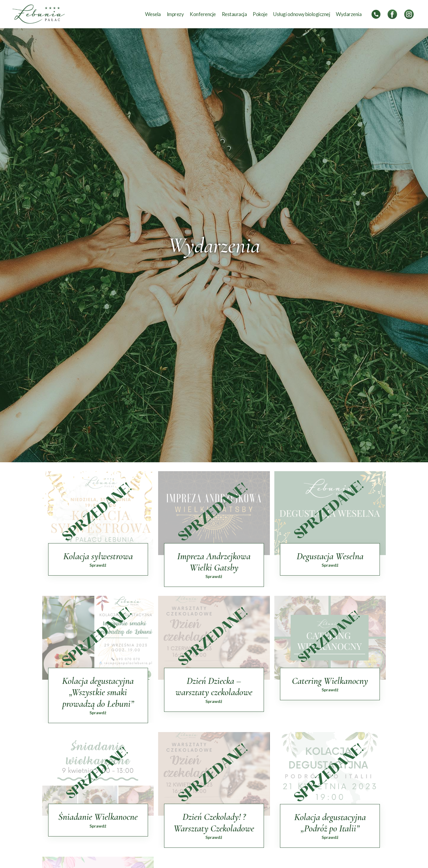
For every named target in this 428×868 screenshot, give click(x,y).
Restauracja (234, 14)
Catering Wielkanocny (330, 681)
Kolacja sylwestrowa (98, 556)
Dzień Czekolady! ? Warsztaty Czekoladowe (214, 822)
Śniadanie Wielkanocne (98, 817)
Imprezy (175, 14)
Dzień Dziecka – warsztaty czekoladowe (214, 686)
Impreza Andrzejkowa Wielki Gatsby (214, 562)
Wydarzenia (349, 14)
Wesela (153, 14)
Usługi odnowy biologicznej (302, 14)
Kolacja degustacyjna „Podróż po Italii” (330, 823)
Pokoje (260, 14)
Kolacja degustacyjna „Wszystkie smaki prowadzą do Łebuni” (98, 692)
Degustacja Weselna (330, 556)
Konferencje (203, 14)
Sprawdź (98, 565)
